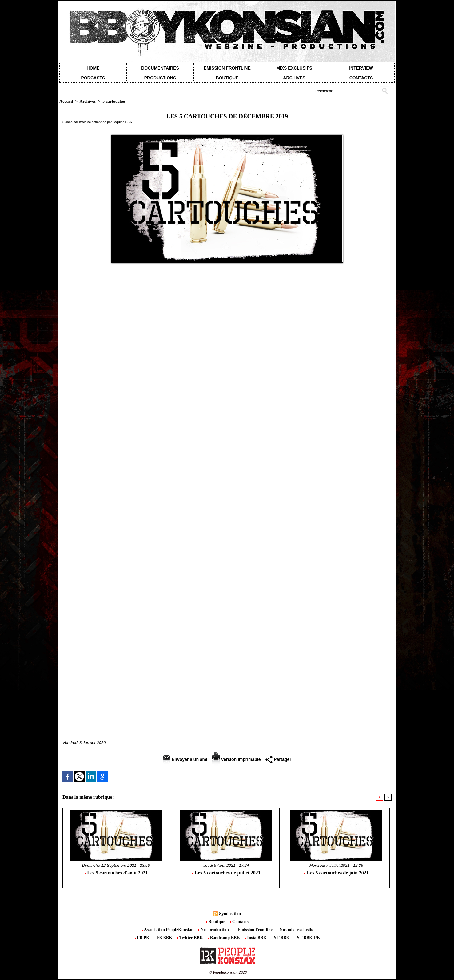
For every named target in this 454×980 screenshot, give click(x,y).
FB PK (142, 938)
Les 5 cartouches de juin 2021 (336, 873)
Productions (160, 78)
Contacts (239, 922)
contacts (361, 78)
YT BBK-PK (307, 938)
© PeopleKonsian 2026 (228, 972)
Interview (361, 68)
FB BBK (164, 938)
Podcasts (93, 78)
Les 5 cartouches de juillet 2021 (226, 873)
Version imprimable (237, 759)
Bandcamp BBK (224, 938)
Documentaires (160, 68)
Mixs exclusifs (294, 68)
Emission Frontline (227, 68)
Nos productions (214, 930)
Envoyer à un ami (185, 759)
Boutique (227, 78)
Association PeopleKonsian (168, 930)
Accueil (66, 101)
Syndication (230, 914)
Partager (278, 759)
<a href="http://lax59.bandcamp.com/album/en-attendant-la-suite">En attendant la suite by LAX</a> (227, 590)
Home (93, 68)
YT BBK (281, 938)
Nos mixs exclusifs (295, 930)
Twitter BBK (190, 938)
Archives (294, 78)
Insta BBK (256, 938)
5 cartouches (114, 101)
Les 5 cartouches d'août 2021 (116, 873)
